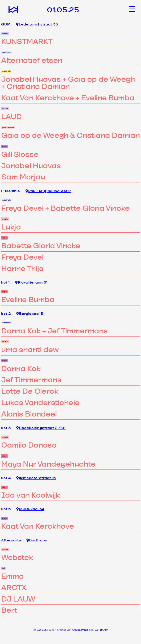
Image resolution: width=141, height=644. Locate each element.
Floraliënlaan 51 (31, 283)
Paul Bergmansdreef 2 (48, 191)
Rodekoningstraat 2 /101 (41, 428)
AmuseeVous (80, 630)
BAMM (104, 630)
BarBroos (37, 540)
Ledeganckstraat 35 (37, 24)
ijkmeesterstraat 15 (36, 478)
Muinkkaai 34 (30, 509)
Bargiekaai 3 (30, 314)
